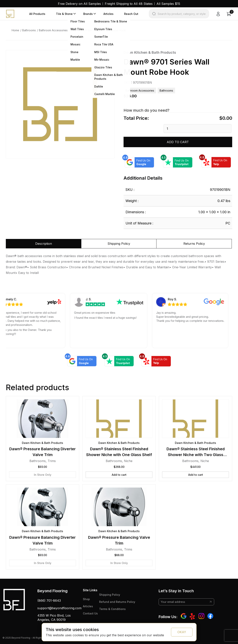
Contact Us (90, 613)
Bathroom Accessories (53, 30)
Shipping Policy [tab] (119, 244)
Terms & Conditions (112, 609)
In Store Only (43, 475)
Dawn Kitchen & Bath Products (150, 52)
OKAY (182, 632)
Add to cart (178, 142)
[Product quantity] (198, 129)
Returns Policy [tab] (194, 244)
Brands (88, 14)
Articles (108, 14)
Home (15, 30)
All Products (37, 14)
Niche (128, 461)
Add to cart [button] (119, 475)
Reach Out (131, 14)
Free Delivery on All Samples (79, 4)
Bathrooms (29, 30)
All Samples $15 (168, 4)
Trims (52, 461)
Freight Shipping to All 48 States (129, 4)
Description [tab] (44, 244)
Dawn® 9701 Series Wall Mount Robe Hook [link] (98, 30)
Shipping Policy (110, 595)
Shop (86, 599)
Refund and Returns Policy (117, 602)
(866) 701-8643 (49, 601)
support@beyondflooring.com (59, 608)
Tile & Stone (64, 14)
